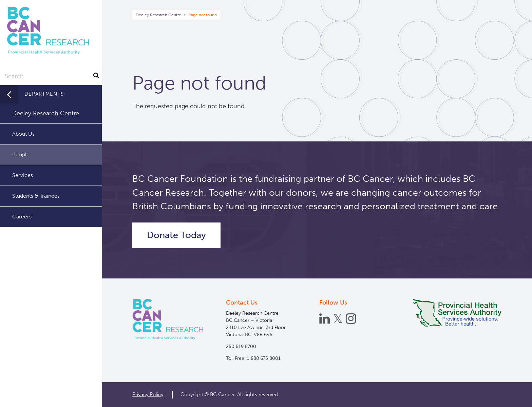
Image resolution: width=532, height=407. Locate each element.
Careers (22, 217)
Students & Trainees (36, 196)
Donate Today (176, 235)
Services (23, 175)
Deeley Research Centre (158, 15)
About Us (23, 134)
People (21, 154)
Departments (44, 94)
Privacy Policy (148, 394)
